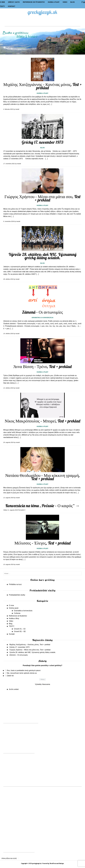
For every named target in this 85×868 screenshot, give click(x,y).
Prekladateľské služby (17, 595)
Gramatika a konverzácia (42, 318)
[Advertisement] (42, 22)
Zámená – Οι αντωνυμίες (42, 312)
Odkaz (5, 510)
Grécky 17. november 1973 (43, 142)
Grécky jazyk (14, 2)
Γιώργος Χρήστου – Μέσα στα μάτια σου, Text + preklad (42, 198)
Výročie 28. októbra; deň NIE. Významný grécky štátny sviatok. (43, 256)
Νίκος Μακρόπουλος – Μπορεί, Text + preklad (43, 421)
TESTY (2, 6)
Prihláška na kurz (15, 584)
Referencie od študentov (34, 2)
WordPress (53, 863)
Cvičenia (17, 613)
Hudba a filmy (54, 2)
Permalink (21, 510)
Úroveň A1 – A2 (20, 629)
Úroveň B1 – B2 (20, 631)
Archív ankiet (14, 689)
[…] (51, 104)
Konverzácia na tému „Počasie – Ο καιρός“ (42, 506)
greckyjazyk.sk (42, 12)
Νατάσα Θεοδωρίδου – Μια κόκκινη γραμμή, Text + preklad (43, 477)
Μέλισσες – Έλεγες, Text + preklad (42, 543)
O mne (2, 2)
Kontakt (11, 6)
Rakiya (61, 863)
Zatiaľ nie (10, 676)
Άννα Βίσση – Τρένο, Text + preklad (43, 366)
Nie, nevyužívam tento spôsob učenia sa (22, 673)
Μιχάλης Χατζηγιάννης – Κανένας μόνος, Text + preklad (42, 86)
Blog (73, 2)
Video (65, 2)
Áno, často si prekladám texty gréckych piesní (24, 670)
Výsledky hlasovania (43, 684)
